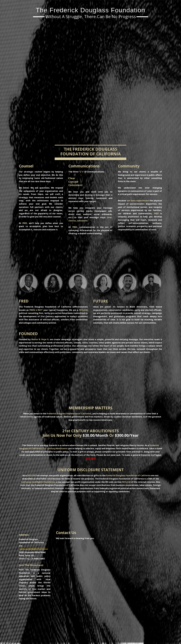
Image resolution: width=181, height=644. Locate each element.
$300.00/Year (127, 435)
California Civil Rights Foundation (34, 549)
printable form (124, 452)
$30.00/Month (95, 435)
